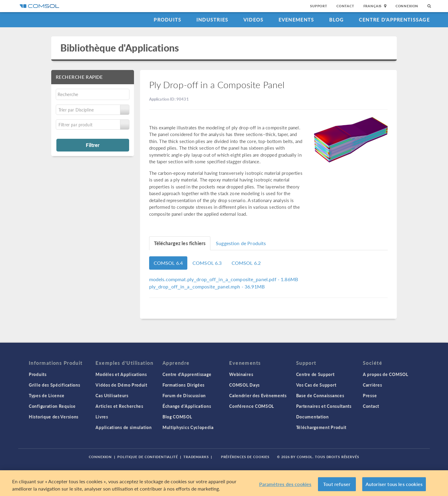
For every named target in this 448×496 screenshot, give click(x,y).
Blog (337, 20)
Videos (254, 20)
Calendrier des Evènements (258, 395)
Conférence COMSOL (252, 406)
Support (319, 6)
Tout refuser (337, 486)
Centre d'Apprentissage (394, 20)
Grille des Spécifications (55, 385)
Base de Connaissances (320, 395)
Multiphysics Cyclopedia (188, 427)
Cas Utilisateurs (112, 395)
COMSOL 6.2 (246, 263)
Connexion (407, 6)
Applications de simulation (124, 427)
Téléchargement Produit (321, 427)
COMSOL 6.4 (168, 263)
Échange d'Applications (187, 406)
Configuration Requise (52, 406)
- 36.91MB (207, 286)
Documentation (313, 417)
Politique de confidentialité (148, 457)
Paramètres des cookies (285, 486)
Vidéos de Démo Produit (121, 385)
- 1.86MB (224, 279)
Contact (345, 6)
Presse (370, 395)
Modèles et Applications (121, 374)
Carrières (372, 385)
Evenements (296, 20)
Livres (102, 417)
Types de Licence (47, 395)
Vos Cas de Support (316, 385)
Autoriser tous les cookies (394, 486)
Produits (167, 20)
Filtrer (93, 145)
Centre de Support (315, 374)
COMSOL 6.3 (207, 263)
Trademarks (196, 457)
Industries (212, 20)
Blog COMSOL (177, 417)
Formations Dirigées (184, 385)
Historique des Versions (54, 417)
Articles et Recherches (119, 406)
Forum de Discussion (184, 395)
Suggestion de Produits (241, 243)
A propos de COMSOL (386, 374)
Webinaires (241, 374)
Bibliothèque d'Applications (120, 48)
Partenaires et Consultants (324, 406)
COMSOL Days (244, 385)
